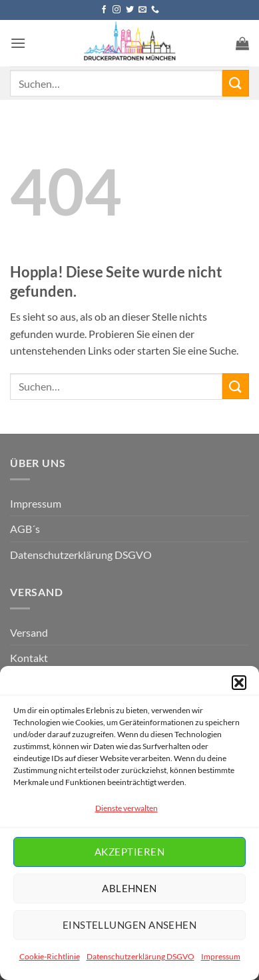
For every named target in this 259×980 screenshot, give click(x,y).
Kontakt (29, 658)
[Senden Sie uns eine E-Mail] (142, 10)
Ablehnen (129, 888)
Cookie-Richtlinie (50, 956)
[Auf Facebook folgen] (104, 10)
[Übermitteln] (236, 83)
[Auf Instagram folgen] (117, 10)
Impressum (221, 956)
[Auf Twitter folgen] (130, 10)
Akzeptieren (129, 852)
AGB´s (25, 529)
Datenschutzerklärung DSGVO (140, 956)
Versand (29, 632)
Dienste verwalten (127, 808)
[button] (239, 683)
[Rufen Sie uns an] (155, 10)
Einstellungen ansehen (129, 925)
